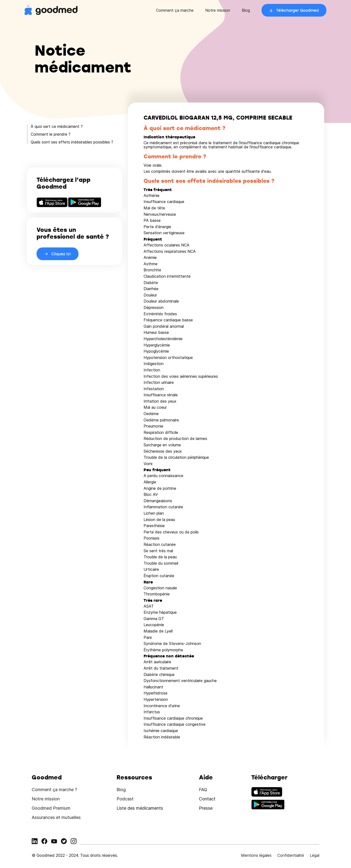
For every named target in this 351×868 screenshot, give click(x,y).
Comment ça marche (175, 10)
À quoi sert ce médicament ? (57, 126)
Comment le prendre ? (51, 134)
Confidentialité (291, 855)
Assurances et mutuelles (56, 817)
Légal (315, 855)
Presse (206, 808)
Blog (246, 10)
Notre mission (218, 10)
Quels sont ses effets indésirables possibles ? (72, 142)
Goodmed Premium (51, 808)
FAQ (203, 790)
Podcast (125, 799)
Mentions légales (256, 855)
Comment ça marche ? (54, 790)
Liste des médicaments (140, 808)
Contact (207, 799)
